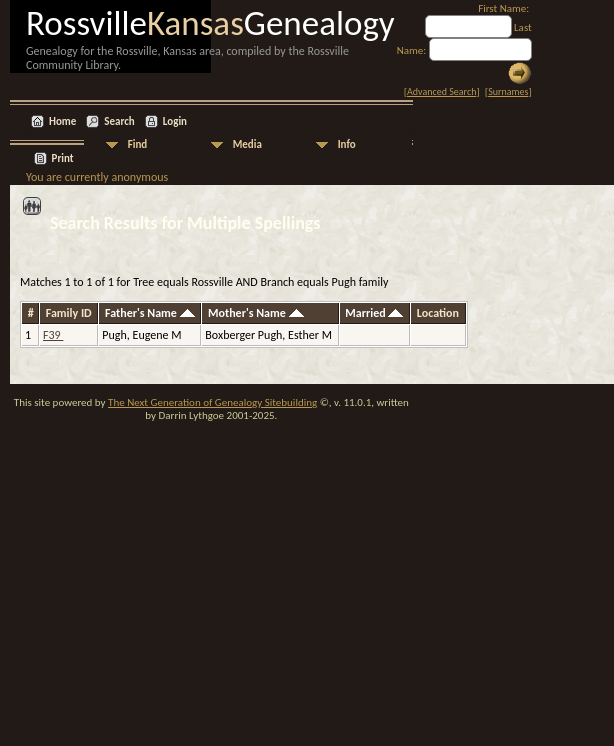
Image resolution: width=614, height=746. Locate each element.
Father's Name (150, 313)
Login (175, 121)
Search (119, 121)
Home (62, 121)
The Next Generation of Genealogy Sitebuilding (212, 402)
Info (347, 144)
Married (374, 313)
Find (138, 144)
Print (63, 158)
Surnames (508, 91)
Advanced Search (441, 91)
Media (247, 144)
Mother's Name (256, 313)
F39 (53, 335)
